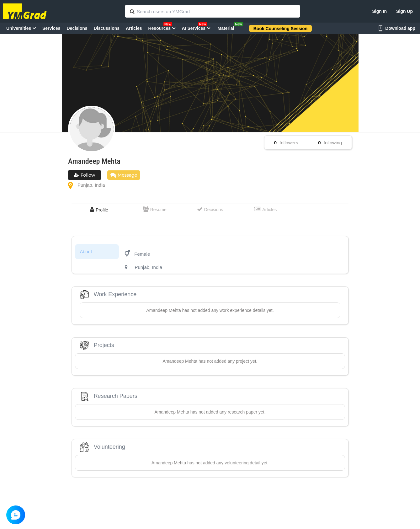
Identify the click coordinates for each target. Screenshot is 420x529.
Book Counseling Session (281, 29)
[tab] (99, 210)
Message (124, 175)
